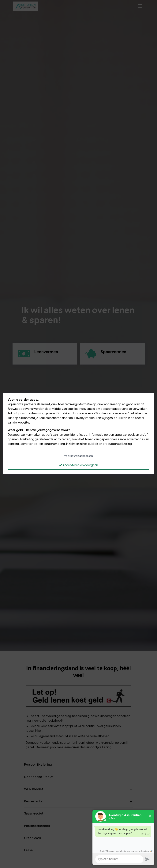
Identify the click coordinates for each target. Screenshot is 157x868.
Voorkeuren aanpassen (78, 456)
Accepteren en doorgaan (78, 465)
